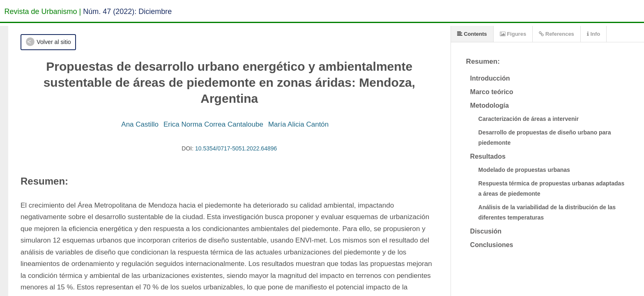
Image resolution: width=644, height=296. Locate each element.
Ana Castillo (140, 124)
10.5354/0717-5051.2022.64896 (236, 148)
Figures (513, 34)
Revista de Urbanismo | (43, 12)
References (557, 34)
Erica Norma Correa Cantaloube (213, 124)
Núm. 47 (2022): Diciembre (127, 12)
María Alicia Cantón (298, 124)
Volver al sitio (54, 42)
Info (593, 34)
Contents (472, 34)
